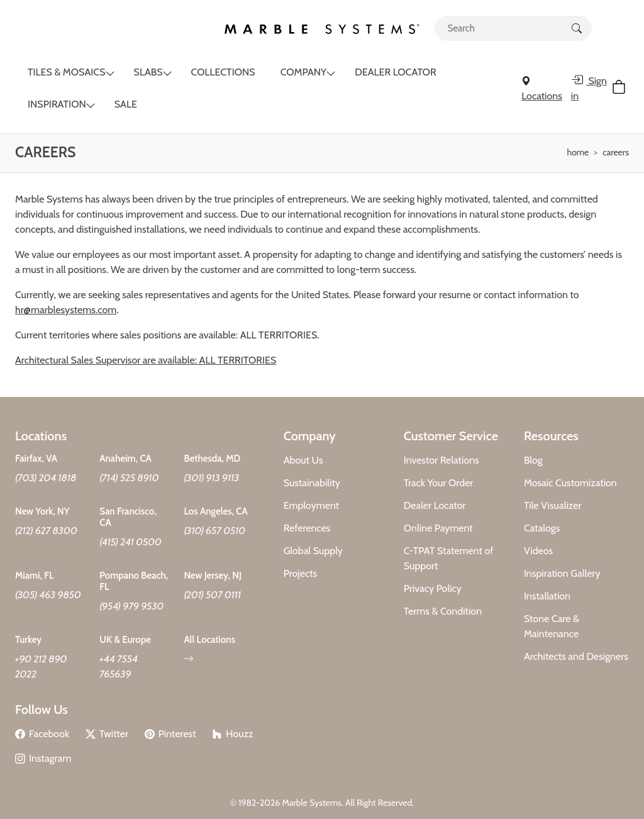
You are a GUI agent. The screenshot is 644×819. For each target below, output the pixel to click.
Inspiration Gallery (562, 573)
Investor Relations (441, 460)
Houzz (232, 734)
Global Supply (313, 551)
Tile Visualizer (553, 505)
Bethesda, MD (212, 459)
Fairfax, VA (36, 459)
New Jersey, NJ (213, 576)
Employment (312, 505)
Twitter (107, 734)
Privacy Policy (433, 588)
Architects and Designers (576, 656)
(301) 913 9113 (211, 478)
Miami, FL (35, 576)
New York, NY (42, 511)
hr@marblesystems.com (66, 310)
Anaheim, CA (125, 459)
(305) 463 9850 (48, 595)
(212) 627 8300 (46, 531)
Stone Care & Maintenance (552, 626)
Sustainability (312, 483)
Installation (547, 596)
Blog (533, 460)
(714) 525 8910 (129, 478)
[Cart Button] (620, 89)
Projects (301, 573)
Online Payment (438, 528)
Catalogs (542, 528)
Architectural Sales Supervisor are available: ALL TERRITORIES (146, 360)
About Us (303, 460)
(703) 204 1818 (46, 478)
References (307, 528)
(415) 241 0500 (130, 542)
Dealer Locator (435, 505)
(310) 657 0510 (214, 531)
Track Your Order (439, 483)
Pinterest (170, 734)
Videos (538, 551)
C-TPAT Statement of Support (449, 558)
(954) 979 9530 (131, 606)
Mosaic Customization (570, 483)
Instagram (43, 758)
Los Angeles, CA (215, 511)
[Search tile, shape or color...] (513, 28)
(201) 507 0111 (212, 595)
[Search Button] (577, 27)
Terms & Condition (443, 611)
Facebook (42, 734)
